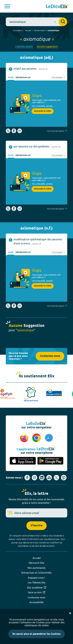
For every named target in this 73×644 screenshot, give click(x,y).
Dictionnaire (39, 30)
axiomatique (53, 31)
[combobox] (36, 22)
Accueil (28, 30)
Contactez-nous (50, 356)
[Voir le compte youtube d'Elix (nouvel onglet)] (49, 478)
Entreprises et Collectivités (36, 573)
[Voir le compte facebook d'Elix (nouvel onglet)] (27, 478)
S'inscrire (36, 526)
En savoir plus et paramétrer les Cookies (36, 634)
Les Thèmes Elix (37, 582)
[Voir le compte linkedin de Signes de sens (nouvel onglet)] (42, 478)
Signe (11, 78)
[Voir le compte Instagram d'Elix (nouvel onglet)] (34, 478)
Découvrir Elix (36, 563)
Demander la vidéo (43, 111)
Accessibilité (36, 602)
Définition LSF (23, 78)
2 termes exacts (24, 46)
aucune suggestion (47, 46)
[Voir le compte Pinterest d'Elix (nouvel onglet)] (64, 478)
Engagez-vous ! (36, 578)
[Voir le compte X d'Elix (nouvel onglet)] (56, 478)
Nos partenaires (36, 568)
